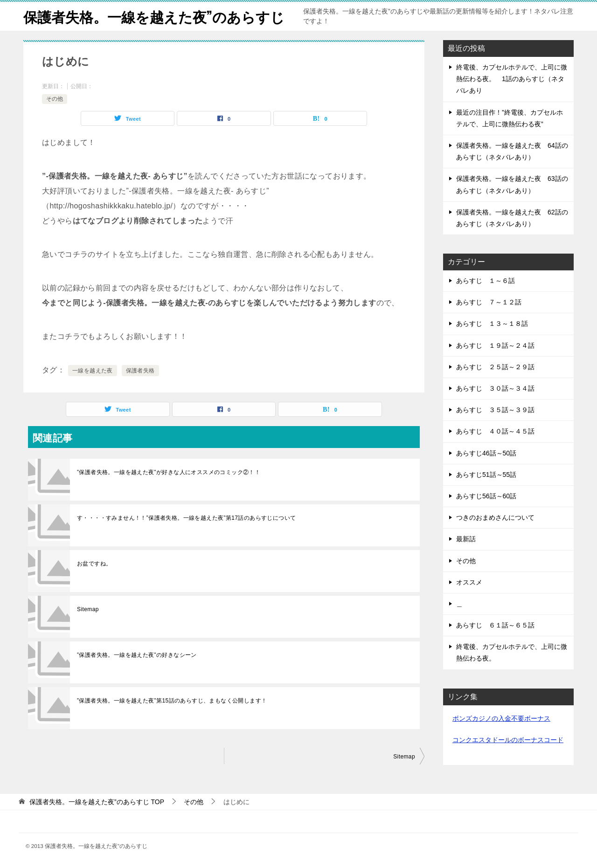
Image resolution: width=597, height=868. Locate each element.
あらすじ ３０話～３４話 (495, 388)
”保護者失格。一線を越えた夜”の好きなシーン (137, 655)
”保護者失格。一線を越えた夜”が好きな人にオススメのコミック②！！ (169, 472)
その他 (55, 99)
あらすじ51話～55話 (486, 475)
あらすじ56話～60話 (486, 496)
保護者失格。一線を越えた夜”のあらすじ (154, 16)
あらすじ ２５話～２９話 (495, 367)
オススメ (469, 582)
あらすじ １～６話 (486, 281)
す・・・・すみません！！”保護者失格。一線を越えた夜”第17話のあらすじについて (186, 518)
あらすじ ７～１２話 (489, 302)
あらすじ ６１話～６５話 (495, 625)
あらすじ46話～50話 (486, 453)
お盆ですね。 (94, 564)
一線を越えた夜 (93, 371)
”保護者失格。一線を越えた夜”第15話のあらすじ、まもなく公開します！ (172, 701)
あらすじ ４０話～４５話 (495, 431)
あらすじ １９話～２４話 (495, 345)
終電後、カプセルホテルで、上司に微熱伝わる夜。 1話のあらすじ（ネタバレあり (512, 79)
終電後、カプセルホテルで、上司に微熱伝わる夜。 (512, 652)
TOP (97, 802)
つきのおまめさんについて (495, 517)
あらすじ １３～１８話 (492, 324)
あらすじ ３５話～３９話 (495, 410)
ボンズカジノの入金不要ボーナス (501, 718)
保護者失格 (140, 371)
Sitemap (88, 609)
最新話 (466, 539)
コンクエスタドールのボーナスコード (508, 740)
